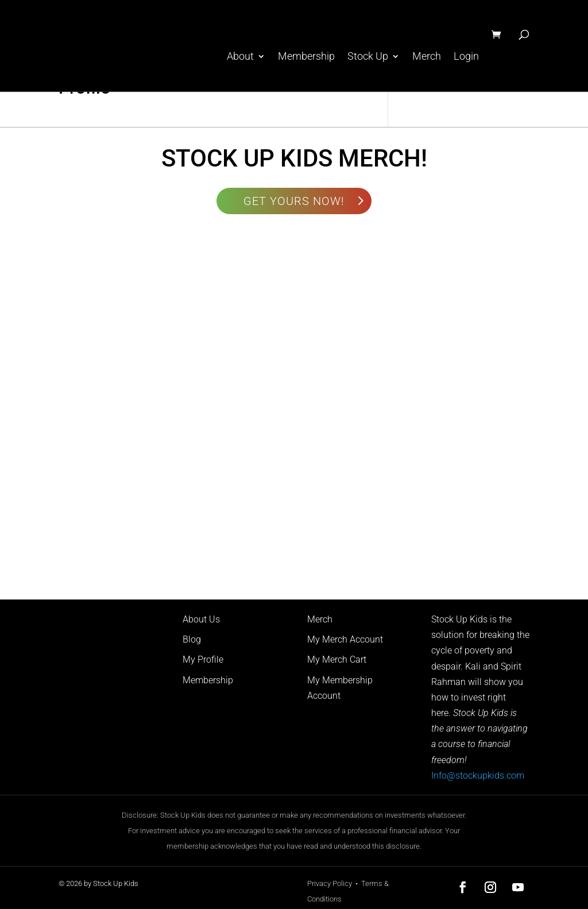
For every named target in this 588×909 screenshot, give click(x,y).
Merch (427, 57)
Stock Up (368, 57)
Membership (306, 57)
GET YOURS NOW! (294, 201)
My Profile (203, 659)
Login (466, 57)
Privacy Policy (330, 883)
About (240, 57)
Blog (192, 639)
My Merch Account (345, 639)
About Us (201, 619)
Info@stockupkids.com (478, 775)
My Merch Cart (337, 659)
